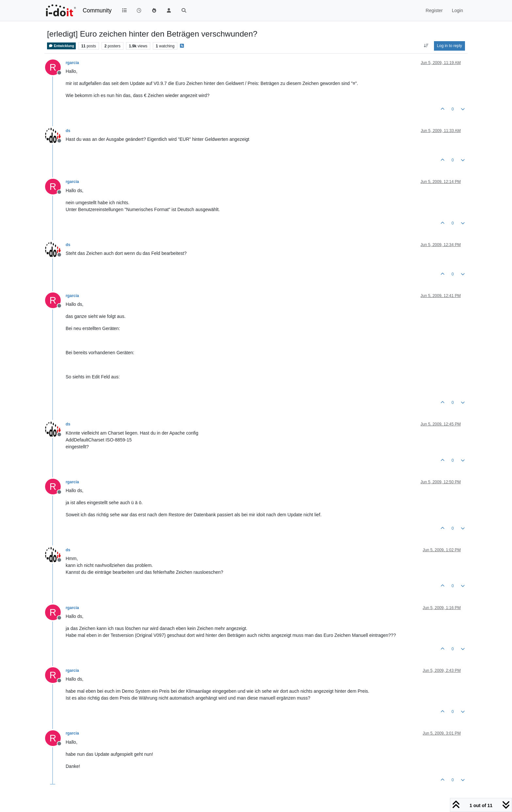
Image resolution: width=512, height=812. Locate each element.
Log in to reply (449, 46)
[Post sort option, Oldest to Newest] (426, 46)
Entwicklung (61, 46)
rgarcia (72, 63)
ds (68, 131)
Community (97, 10)
